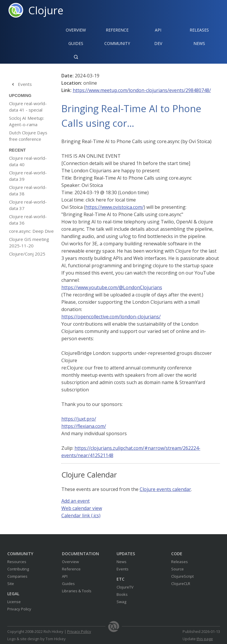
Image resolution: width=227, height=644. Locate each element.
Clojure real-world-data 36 (28, 220)
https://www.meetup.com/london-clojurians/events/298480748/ (142, 90)
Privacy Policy (19, 609)
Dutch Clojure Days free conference (28, 136)
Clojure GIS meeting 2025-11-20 (29, 242)
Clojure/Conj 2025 (27, 254)
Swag (121, 602)
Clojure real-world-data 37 (28, 205)
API (158, 30)
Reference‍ (117, 30)
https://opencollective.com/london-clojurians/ (111, 317)
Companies (17, 576)
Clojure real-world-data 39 (28, 176)
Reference (71, 569)
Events (20, 84)
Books (122, 594)
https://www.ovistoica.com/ (115, 207)
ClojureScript (182, 576)
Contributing (18, 569)
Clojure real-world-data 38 (28, 190)
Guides (76, 43)
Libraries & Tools (77, 591)
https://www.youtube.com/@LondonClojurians (112, 287)
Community (117, 43)
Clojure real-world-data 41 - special (28, 107)
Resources (17, 562)
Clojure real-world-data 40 (28, 161)
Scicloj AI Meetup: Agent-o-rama (27, 121)
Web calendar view (82, 508)
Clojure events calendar (165, 489)
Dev (158, 43)
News (199, 43)
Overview (76, 30)
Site (11, 584)
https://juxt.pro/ (79, 419)
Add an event (76, 501)
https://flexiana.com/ (84, 426)
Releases (199, 30)
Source (177, 569)
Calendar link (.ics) (81, 515)
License (14, 602)
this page (205, 639)
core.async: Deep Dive (31, 231)
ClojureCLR (181, 584)
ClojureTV (125, 587)
